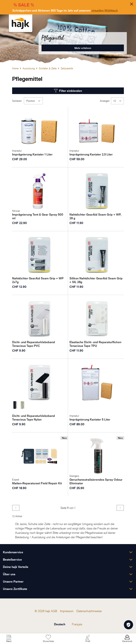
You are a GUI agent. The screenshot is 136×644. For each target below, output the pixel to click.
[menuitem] (54, 611)
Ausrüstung (29, 68)
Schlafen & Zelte (48, 68)
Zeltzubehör (67, 68)
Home (15, 68)
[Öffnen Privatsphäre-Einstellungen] (128, 625)
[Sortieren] (33, 101)
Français (77, 624)
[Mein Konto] (88, 639)
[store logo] (21, 23)
